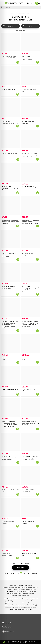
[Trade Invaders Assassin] (30, 407)
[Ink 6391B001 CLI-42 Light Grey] (30, 539)
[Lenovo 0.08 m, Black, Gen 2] (11, 139)
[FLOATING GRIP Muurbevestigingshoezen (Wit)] (11, 107)
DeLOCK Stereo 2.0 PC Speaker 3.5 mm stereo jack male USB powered (30, 58)
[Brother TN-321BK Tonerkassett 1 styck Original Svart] (11, 172)
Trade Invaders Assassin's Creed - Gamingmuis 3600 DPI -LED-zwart (30, 423)
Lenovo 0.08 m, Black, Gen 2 (10, 154)
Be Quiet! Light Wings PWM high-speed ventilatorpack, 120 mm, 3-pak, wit (29, 155)
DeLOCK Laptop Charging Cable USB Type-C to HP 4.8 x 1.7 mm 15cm (10, 255)
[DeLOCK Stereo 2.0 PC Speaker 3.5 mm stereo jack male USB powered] (30, 42)
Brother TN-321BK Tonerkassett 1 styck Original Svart (10, 188)
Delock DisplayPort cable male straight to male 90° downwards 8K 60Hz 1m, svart (30, 222)
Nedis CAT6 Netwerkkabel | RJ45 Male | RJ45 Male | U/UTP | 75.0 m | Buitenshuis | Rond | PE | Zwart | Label (10, 424)
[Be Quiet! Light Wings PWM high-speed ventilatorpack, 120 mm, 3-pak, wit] (30, 139)
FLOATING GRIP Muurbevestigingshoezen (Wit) (10, 122)
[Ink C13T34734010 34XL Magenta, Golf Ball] (11, 272)
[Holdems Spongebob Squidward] (30, 107)
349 (29, 573)
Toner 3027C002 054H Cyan (30, 187)
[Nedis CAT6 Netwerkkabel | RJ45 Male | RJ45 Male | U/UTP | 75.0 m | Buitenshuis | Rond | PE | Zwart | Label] (11, 407)
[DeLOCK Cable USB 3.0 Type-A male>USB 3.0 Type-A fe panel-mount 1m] (11, 206)
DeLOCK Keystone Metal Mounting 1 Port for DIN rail (10, 57)
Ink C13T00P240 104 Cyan (9, 90)
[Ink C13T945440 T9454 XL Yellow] (30, 75)
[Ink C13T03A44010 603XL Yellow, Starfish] (30, 239)
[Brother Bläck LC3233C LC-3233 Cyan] (11, 475)
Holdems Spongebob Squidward (28, 122)
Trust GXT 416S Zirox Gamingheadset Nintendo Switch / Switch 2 (9, 458)
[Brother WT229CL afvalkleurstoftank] (11, 539)
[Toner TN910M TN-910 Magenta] (30, 507)
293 (24, 573)
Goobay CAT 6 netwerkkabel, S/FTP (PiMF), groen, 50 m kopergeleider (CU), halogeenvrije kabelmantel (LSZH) (10, 325)
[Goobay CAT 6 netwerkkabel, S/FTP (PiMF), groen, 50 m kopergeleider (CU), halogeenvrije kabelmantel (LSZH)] (11, 307)
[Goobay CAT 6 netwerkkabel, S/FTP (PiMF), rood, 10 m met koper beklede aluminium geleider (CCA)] (30, 307)
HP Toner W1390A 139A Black (10, 390)
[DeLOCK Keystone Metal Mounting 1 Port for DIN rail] (11, 42)
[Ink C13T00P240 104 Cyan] (11, 75)
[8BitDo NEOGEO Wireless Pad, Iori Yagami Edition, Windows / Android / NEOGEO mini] (30, 442)
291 (18, 573)
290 (14, 573)
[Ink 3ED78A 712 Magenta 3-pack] (11, 344)
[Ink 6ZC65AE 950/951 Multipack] (30, 344)
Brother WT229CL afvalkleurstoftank (7, 554)
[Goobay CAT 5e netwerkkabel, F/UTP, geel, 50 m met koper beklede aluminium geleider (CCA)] (30, 272)
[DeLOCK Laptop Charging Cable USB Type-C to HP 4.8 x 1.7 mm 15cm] (11, 239)
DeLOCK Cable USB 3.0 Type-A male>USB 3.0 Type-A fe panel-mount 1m (11, 222)
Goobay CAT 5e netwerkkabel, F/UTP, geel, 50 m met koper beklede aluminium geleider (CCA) (30, 289)
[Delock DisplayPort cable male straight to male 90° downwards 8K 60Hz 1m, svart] (30, 206)
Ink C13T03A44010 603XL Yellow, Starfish (29, 254)
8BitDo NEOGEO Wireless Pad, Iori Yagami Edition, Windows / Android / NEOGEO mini (30, 458)
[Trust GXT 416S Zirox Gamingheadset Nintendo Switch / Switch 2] (11, 442)
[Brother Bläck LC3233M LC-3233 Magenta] (30, 475)
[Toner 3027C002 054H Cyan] (30, 172)
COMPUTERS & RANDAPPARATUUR (22, 13)
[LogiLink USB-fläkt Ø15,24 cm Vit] (30, 375)
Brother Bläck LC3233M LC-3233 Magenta (29, 491)
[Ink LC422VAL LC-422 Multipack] (11, 507)
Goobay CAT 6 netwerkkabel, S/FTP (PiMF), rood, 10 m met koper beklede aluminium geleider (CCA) (30, 324)
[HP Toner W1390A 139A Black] (11, 375)
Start (11, 13)
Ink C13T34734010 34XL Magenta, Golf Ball (9, 288)
